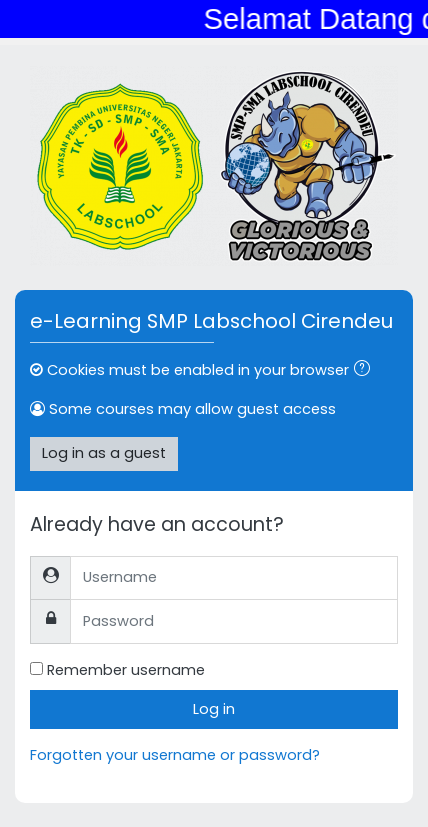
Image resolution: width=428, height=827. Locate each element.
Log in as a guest (104, 453)
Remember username (126, 670)
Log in (214, 709)
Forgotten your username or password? (175, 755)
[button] (366, 371)
